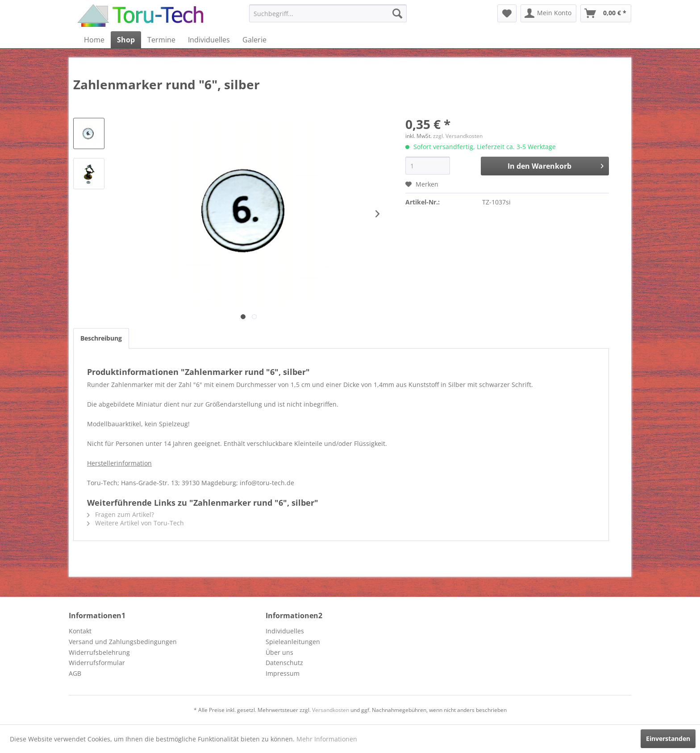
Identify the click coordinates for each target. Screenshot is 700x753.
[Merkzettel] (507, 13)
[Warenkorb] (606, 13)
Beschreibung (101, 338)
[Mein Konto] (548, 13)
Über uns (279, 652)
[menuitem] (328, 13)
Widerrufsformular (97, 663)
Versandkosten (331, 710)
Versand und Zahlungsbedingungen (123, 642)
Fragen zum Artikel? (121, 514)
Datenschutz (284, 663)
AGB (75, 673)
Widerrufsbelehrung (99, 652)
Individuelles (285, 631)
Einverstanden (668, 738)
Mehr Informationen (327, 739)
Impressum (283, 673)
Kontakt (80, 631)
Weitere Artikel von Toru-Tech (135, 523)
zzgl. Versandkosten (458, 136)
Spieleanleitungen (293, 642)
